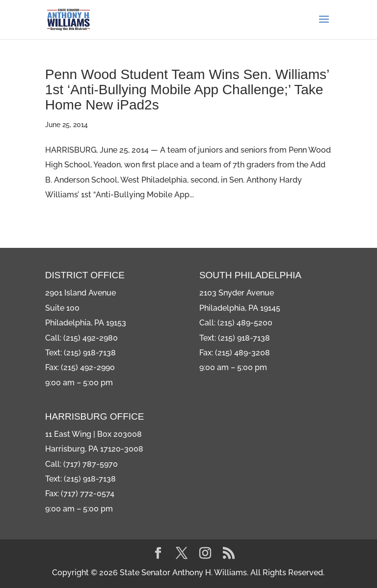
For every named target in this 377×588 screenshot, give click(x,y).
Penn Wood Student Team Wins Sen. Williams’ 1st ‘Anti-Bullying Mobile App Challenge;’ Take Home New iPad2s (187, 90)
